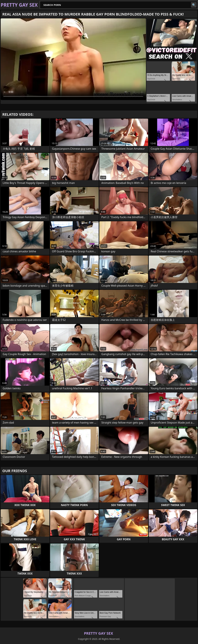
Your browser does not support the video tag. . (73, 59)
